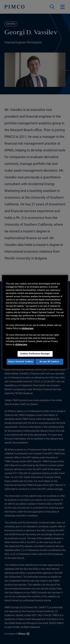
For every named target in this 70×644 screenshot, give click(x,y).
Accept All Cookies (49, 361)
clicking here (27, 328)
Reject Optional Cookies (21, 361)
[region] (35, 322)
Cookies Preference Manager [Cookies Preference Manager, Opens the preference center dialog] (35, 354)
